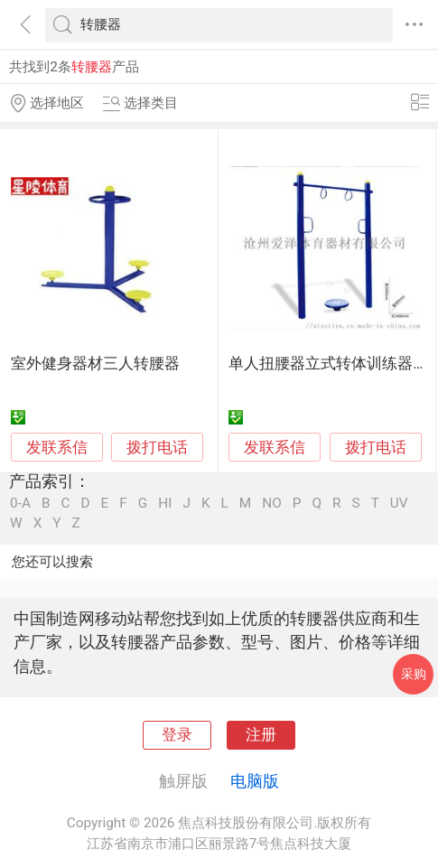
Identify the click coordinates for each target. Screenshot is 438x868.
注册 (261, 735)
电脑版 (255, 781)
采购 (414, 674)
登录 (177, 735)
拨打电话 (157, 448)
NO (272, 504)
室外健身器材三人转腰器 (95, 364)
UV (399, 504)
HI (165, 504)
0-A (20, 504)
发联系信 (57, 448)
